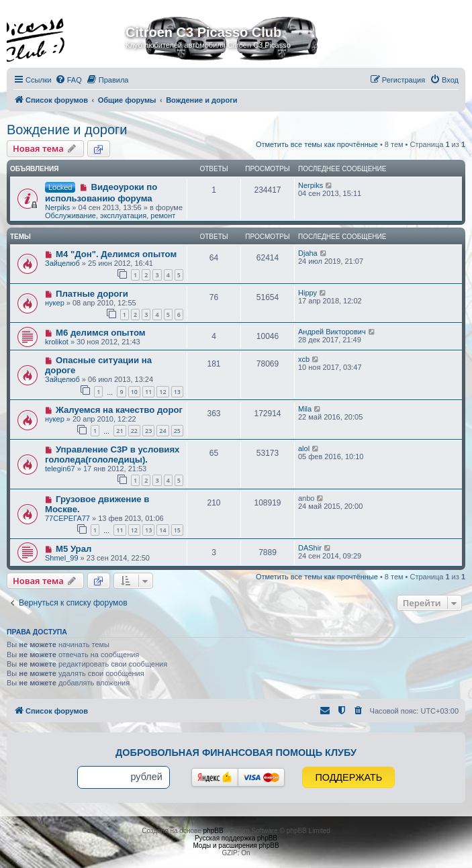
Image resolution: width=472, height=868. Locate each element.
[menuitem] (68, 80)
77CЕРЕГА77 (67, 518)
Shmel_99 (62, 558)
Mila (305, 409)
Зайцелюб (62, 263)
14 (162, 530)
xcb (304, 359)
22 (134, 431)
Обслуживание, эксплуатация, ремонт (110, 215)
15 (177, 530)
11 (148, 392)
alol (304, 448)
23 (148, 431)
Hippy (308, 293)
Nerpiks (57, 207)
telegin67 (60, 469)
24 (162, 431)
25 (177, 431)
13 (177, 392)
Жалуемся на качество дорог (119, 410)
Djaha (308, 253)
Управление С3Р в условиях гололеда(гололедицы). (112, 454)
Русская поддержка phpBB (236, 838)
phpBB (214, 831)
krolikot (57, 342)
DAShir (310, 548)
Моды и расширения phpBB (236, 846)
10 (134, 392)
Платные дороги (92, 294)
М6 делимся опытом (101, 333)
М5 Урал (74, 549)
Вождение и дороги (67, 130)
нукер (55, 303)
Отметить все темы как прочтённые (317, 144)
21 (120, 431)
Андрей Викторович (332, 332)
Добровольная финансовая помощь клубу (236, 753)
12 (162, 392)
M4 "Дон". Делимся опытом (116, 254)
